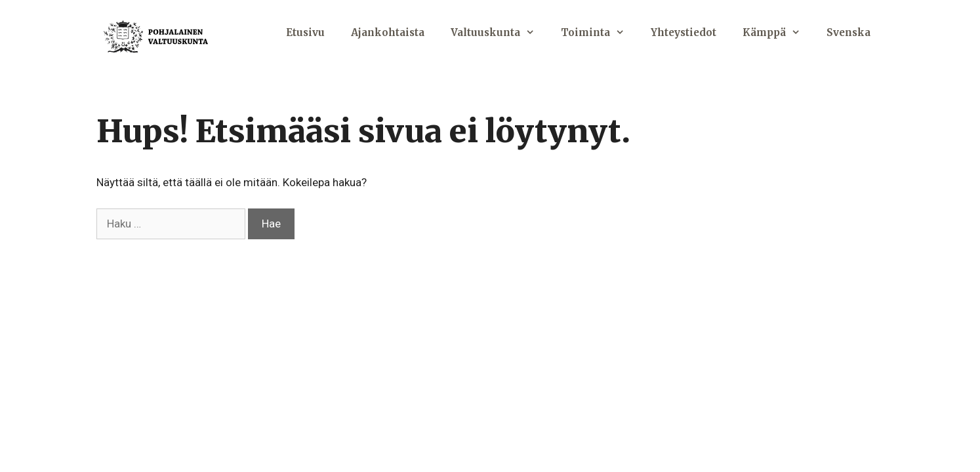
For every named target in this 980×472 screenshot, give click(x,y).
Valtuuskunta (499, 33)
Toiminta (599, 33)
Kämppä (778, 33)
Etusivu (305, 32)
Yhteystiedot (684, 32)
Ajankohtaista (388, 32)
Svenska (848, 32)
